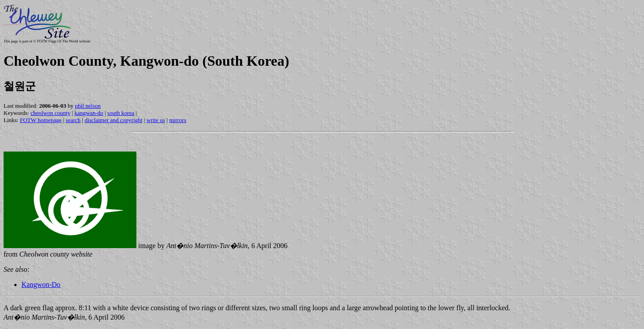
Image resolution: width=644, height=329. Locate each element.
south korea (121, 113)
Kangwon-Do (41, 285)
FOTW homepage (40, 120)
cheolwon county (50, 113)
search (73, 120)
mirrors (178, 120)
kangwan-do (89, 113)
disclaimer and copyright (113, 120)
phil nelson (88, 106)
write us (156, 120)
